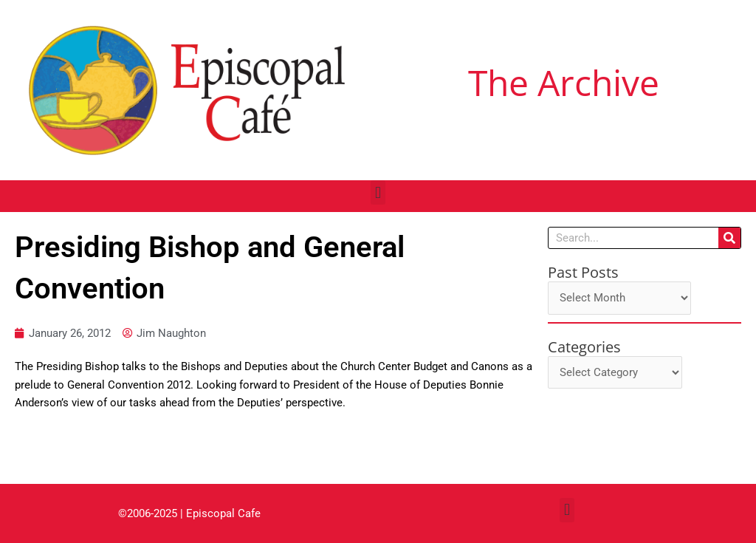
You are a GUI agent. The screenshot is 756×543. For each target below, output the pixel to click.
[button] (378, 192)
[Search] (729, 238)
